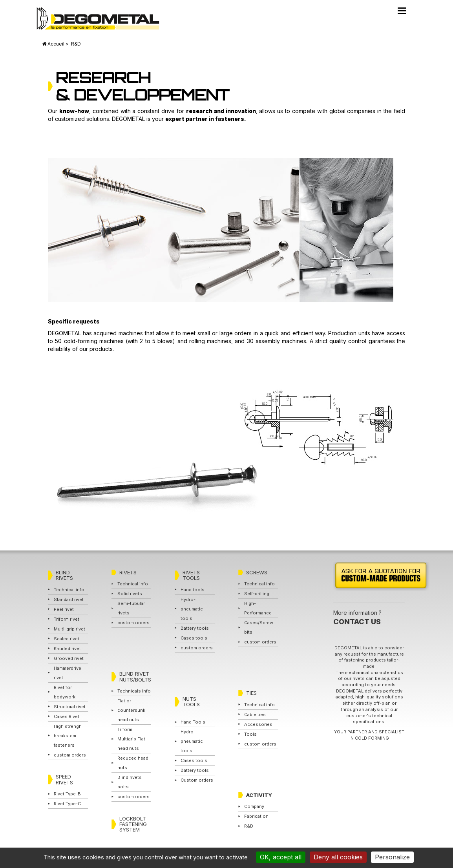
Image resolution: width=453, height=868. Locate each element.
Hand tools (193, 590)
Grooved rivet (69, 658)
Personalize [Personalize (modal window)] (392, 857)
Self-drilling (257, 594)
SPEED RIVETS (64, 779)
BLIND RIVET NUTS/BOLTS (135, 676)
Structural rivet (70, 707)
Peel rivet (64, 609)
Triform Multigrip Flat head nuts (131, 739)
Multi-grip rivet (69, 629)
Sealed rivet (67, 639)
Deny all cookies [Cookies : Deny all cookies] (338, 857)
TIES (251, 693)
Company (254, 806)
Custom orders (197, 780)
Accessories (258, 724)
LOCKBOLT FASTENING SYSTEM (133, 824)
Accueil (56, 44)
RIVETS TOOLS (191, 575)
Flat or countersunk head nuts (131, 710)
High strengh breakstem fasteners (68, 736)
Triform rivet (67, 619)
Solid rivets (130, 594)
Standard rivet (69, 599)
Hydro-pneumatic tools (192, 609)
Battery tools (195, 628)
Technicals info (134, 691)
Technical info (69, 590)
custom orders (70, 755)
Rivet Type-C (67, 804)
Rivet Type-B (67, 794)
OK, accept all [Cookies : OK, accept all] (281, 857)
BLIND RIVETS (64, 575)
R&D (249, 826)
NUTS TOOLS (191, 702)
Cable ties (255, 715)
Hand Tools (193, 722)
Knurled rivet (67, 649)
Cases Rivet (67, 716)
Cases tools (194, 638)
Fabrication (256, 816)
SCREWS (257, 572)
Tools (250, 734)
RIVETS (128, 572)
